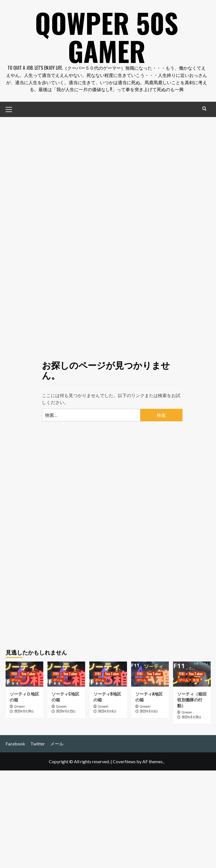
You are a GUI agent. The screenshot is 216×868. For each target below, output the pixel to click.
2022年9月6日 (107, 711)
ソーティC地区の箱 (65, 696)
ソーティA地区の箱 (149, 696)
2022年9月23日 (66, 711)
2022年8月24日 (191, 717)
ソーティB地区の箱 (107, 696)
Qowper (20, 706)
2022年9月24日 (24, 711)
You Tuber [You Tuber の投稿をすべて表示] (28, 673)
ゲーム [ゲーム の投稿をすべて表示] (16, 679)
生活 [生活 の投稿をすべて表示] (196, 679)
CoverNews (124, 761)
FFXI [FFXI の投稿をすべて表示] (14, 673)
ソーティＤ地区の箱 (24, 696)
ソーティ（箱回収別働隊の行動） (192, 699)
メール (57, 743)
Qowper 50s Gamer (107, 36)
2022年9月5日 (149, 711)
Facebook (15, 743)
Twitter (38, 743)
